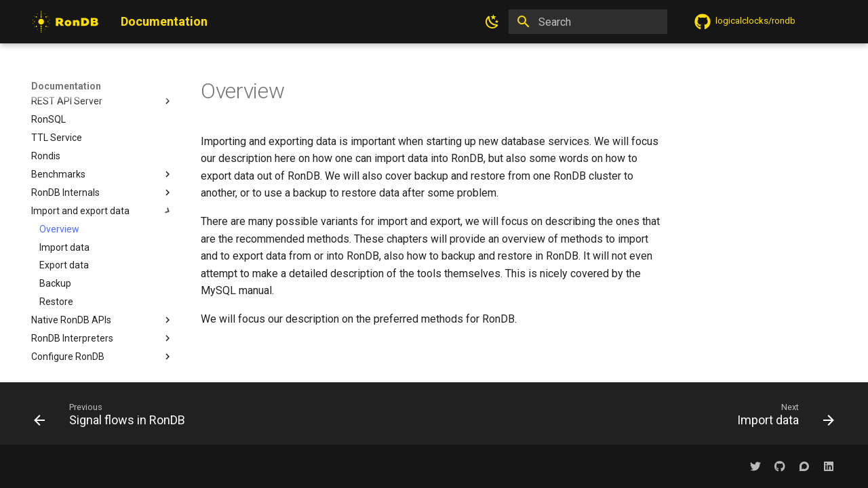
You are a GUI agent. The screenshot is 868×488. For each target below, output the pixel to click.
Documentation (66, 86)
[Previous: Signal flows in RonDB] (114, 418)
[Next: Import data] (782, 418)
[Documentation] (65, 22)
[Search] (588, 22)
